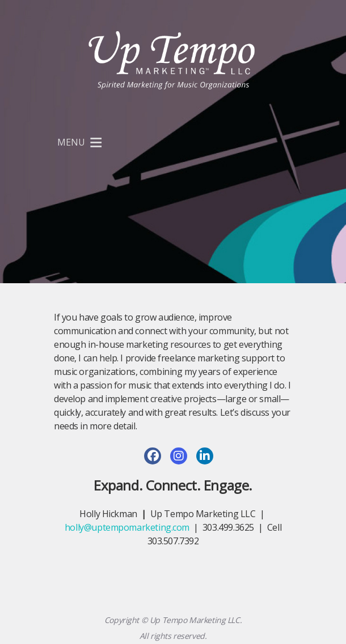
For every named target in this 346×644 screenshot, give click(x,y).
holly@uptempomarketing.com (127, 527)
